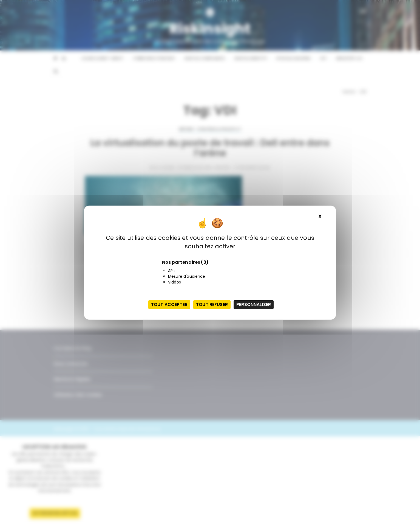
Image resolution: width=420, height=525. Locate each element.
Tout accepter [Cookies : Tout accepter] (169, 304)
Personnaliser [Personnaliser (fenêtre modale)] (254, 304)
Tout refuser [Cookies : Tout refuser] (212, 304)
